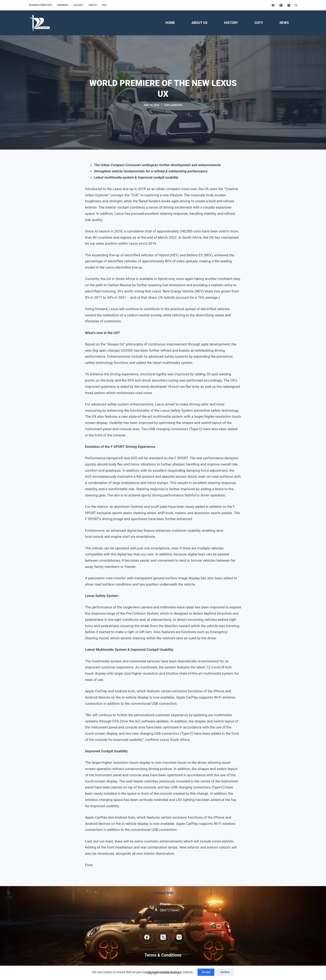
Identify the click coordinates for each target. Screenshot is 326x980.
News (284, 23)
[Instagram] (289, 5)
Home (170, 23)
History (231, 23)
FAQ (104, 5)
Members (63, 5)
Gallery (78, 5)
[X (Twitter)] (281, 5)
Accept (206, 972)
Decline (225, 972)
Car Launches (173, 105)
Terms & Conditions (163, 955)
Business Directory (41, 5)
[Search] (296, 5)
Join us (92, 5)
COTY (259, 23)
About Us (199, 23)
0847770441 (170, 910)
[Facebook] (273, 5)
